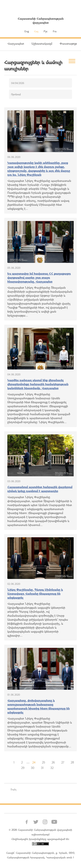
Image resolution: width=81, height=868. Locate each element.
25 (44, 762)
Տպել (13, 789)
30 (33, 768)
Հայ (36, 31)
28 (72, 762)
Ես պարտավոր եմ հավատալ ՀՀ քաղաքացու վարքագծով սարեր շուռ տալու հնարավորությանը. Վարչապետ (39, 277)
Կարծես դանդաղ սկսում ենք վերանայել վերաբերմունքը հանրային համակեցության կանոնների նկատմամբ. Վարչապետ (38, 384)
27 (63, 762)
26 (53, 762)
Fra (55, 31)
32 (52, 768)
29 (23, 768)
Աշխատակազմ (42, 43)
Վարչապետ (16, 43)
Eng (27, 31)
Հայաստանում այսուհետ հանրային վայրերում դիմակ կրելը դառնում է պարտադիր (40, 489)
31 (42, 768)
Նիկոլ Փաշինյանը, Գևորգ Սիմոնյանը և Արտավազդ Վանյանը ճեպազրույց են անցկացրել (35, 594)
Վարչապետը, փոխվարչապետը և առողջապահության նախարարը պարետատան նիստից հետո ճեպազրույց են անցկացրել (39, 706)
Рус (46, 31)
